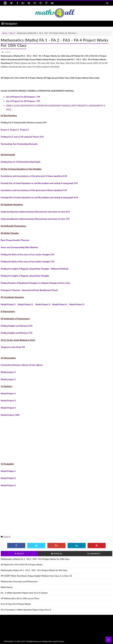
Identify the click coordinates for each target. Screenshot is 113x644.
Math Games (7, 587)
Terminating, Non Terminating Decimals (19, 144)
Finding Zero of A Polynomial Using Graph (20, 162)
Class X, (8, 52)
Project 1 (5, 130)
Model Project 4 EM (10, 415)
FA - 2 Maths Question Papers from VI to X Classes (24, 593)
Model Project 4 (60, 304)
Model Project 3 (43, 304)
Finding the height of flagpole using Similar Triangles (25, 276)
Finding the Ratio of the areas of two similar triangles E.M (27, 254)
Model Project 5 (77, 304)
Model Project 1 (8, 304)
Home (5, 33)
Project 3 (24, 130)
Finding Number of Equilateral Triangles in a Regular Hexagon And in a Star (35, 283)
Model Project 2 (26, 304)
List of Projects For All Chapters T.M (23, 97)
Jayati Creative (58, 641)
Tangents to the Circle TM (13, 347)
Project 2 (14, 130)
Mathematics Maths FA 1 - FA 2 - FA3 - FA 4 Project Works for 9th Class (34, 570)
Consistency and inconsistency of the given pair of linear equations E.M (34, 176)
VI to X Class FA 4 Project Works (16, 604)
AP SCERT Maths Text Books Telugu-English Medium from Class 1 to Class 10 (36, 576)
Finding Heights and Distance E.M (17, 326)
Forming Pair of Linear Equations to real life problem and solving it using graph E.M (39, 197)
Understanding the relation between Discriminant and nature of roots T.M (35, 219)
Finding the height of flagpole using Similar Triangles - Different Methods (35, 269)
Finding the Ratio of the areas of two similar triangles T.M (27, 261)
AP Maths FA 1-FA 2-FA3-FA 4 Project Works (22, 565)
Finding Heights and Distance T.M (16, 333)
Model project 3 (8, 379)
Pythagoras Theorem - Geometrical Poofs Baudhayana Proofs (29, 290)
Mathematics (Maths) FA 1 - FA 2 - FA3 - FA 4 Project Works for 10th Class (35, 559)
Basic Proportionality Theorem (15, 240)
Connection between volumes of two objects (22, 365)
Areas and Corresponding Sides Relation (19, 247)
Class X (12, 33)
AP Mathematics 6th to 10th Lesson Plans (20, 598)
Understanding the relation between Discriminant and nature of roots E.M (35, 212)
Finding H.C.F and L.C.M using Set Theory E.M (22, 137)
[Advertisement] (56, 438)
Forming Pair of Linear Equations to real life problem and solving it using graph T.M (39, 183)
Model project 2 (8, 372)
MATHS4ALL (9, 641)
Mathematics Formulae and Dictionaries (19, 581)
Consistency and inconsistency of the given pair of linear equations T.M (34, 190)
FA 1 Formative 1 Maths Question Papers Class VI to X (26, 610)
